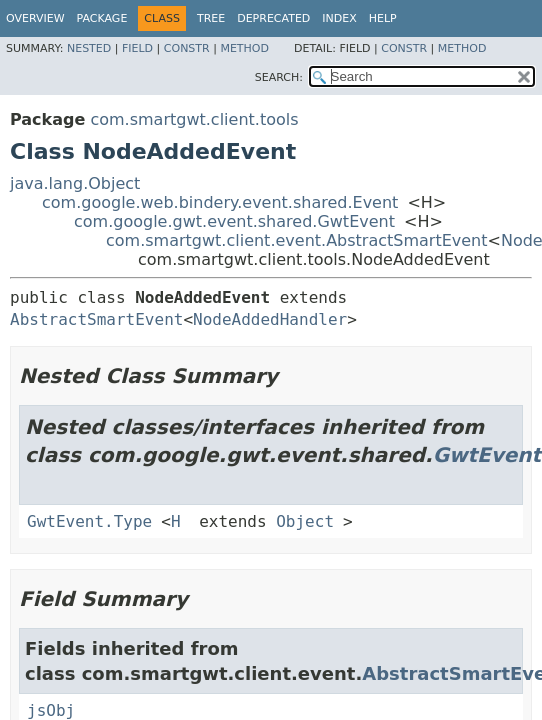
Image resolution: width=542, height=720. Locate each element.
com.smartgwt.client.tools (194, 119)
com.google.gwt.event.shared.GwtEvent (234, 221)
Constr (187, 48)
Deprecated (273, 18)
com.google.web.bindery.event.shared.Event (220, 202)
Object (305, 521)
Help (383, 18)
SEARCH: (279, 77)
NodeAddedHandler (270, 319)
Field (137, 48)
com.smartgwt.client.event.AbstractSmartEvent (297, 240)
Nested (89, 48)
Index (339, 18)
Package (102, 18)
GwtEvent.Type (89, 521)
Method (244, 48)
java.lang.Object (75, 183)
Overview (35, 18)
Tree (211, 18)
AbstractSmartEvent (96, 319)
